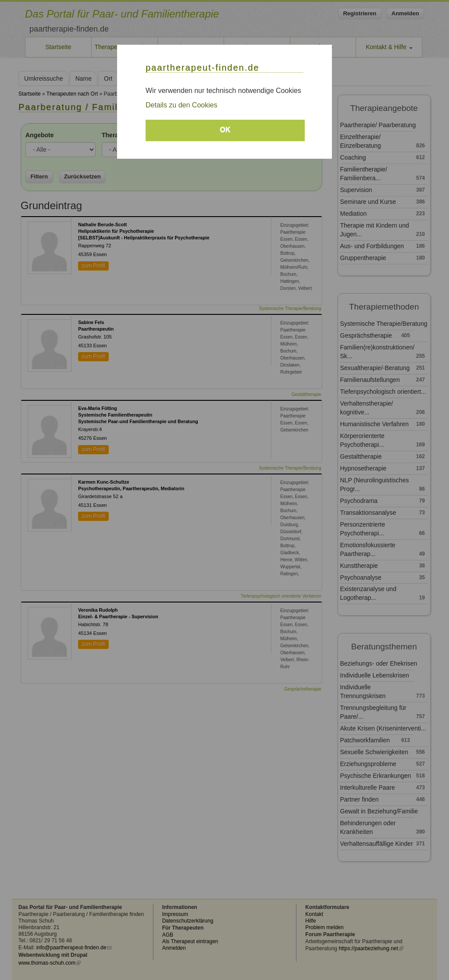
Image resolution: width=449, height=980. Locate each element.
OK (225, 130)
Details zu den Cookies (182, 105)
